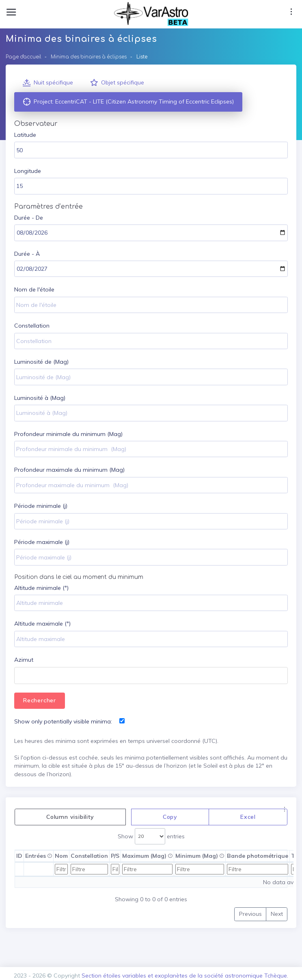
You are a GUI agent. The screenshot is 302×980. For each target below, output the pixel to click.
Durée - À (27, 254)
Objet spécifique (117, 83)
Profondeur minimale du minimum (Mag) (68, 434)
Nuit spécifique (48, 83)
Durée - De (29, 218)
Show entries (151, 836)
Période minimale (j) (41, 506)
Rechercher (40, 700)
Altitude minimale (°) (41, 588)
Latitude (25, 135)
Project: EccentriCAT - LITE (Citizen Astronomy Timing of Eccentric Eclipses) (128, 102)
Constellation (32, 326)
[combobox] (151, 676)
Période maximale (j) (42, 542)
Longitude (28, 171)
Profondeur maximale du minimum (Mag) (69, 470)
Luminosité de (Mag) (41, 362)
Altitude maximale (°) (42, 624)
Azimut (24, 660)
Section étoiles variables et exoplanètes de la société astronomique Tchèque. (185, 976)
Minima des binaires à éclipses (89, 57)
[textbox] (20, 677)
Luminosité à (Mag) (40, 398)
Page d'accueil (24, 57)
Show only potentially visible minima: (63, 721)
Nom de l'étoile (34, 289)
